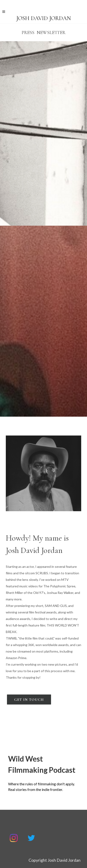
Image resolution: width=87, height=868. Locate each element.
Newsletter (51, 33)
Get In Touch (29, 700)
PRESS (28, 33)
